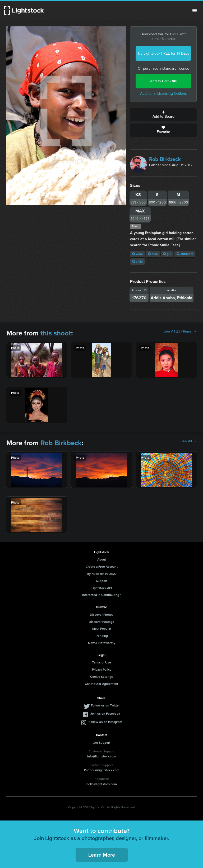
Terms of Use (101, 662)
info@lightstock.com (102, 756)
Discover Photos (102, 615)
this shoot (56, 333)
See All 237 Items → (180, 331)
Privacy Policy (102, 670)
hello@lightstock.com (102, 784)
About (102, 559)
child (137, 262)
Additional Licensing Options (163, 94)
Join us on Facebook (105, 714)
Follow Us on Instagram (105, 722)
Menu (195, 11)
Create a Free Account (102, 567)
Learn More (102, 855)
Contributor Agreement (101, 684)
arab (153, 254)
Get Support (101, 743)
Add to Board (163, 115)
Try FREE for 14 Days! (101, 574)
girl (167, 254)
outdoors (185, 254)
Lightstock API (102, 588)
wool (137, 254)
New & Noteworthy (102, 643)
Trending (101, 636)
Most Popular (102, 629)
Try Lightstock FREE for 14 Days (163, 53)
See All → (189, 441)
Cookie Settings (101, 677)
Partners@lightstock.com (102, 770)
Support (102, 581)
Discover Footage (101, 622)
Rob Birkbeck (165, 159)
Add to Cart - (163, 81)
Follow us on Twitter (105, 705)
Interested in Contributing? (101, 595)
